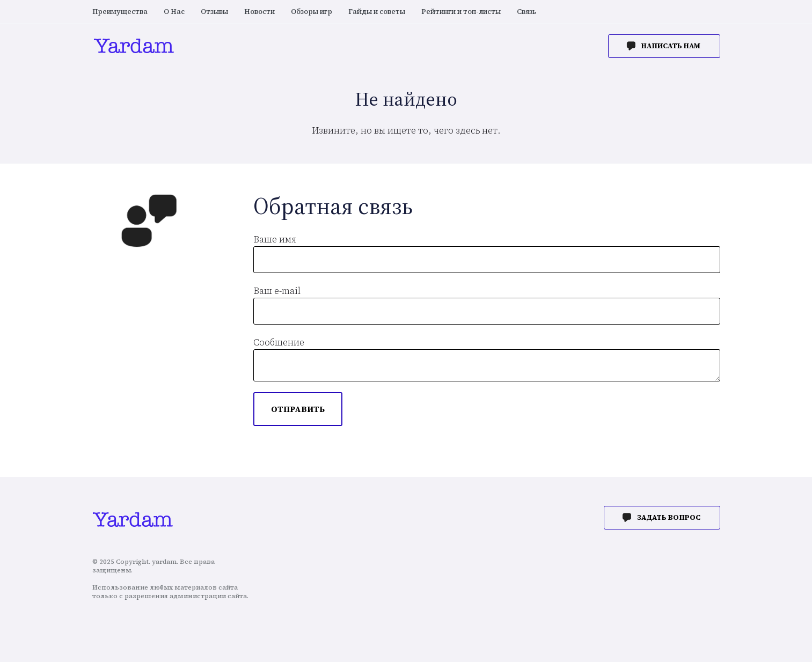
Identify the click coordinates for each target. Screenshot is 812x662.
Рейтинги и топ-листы (461, 12)
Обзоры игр (312, 12)
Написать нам (671, 46)
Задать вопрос (669, 517)
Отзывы (214, 12)
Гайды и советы (377, 12)
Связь (526, 12)
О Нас (174, 12)
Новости (259, 12)
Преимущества (120, 12)
